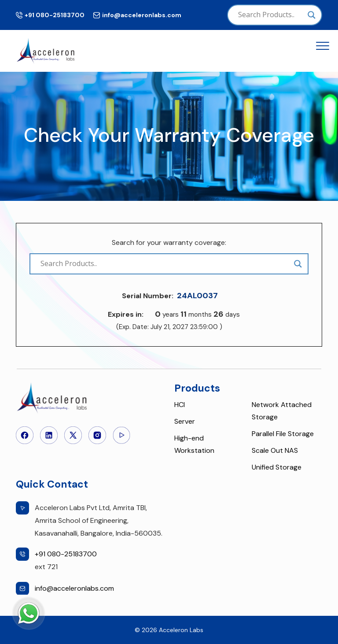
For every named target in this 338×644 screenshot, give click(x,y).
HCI (180, 405)
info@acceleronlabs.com (142, 15)
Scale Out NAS (275, 450)
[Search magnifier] (312, 15)
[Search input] (271, 15)
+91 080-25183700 (55, 15)
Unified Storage (277, 467)
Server (185, 421)
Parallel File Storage (283, 434)
